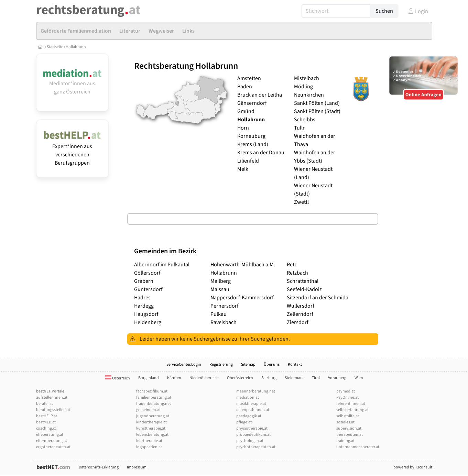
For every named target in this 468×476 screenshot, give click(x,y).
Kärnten (174, 378)
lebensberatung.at (152, 435)
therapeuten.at (350, 435)
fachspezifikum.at (152, 391)
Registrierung (221, 364)
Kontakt (295, 364)
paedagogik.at (249, 416)
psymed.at (346, 391)
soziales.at (345, 422)
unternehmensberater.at (358, 447)
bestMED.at (46, 422)
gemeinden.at (148, 410)
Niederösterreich (204, 378)
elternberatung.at (52, 441)
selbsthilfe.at (348, 416)
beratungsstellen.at (53, 410)
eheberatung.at (50, 435)
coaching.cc (46, 428)
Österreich (118, 378)
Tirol (316, 378)
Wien (359, 378)
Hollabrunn (76, 47)
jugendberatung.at (153, 416)
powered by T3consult (413, 467)
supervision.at (349, 428)
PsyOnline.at (347, 397)
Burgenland (149, 378)
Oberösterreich (240, 378)
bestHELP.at (47, 416)
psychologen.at (250, 441)
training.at (345, 441)
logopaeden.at (149, 447)
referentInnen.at (351, 404)
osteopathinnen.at (253, 410)
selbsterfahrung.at (352, 410)
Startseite (55, 47)
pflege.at (244, 422)
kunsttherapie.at (151, 428)
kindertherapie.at (151, 422)
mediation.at (248, 397)
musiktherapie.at (251, 404)
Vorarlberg (337, 378)
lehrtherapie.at (149, 441)
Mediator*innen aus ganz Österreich (72, 84)
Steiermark (294, 378)
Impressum (137, 467)
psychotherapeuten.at (256, 447)
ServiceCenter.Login (184, 364)
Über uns (272, 364)
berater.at (45, 404)
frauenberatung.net (154, 404)
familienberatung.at (154, 397)
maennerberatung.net (256, 391)
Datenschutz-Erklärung (99, 467)
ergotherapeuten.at (53, 447)
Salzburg (269, 378)
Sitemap (248, 364)
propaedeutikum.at (253, 435)
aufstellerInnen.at (52, 397)
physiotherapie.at (252, 428)
